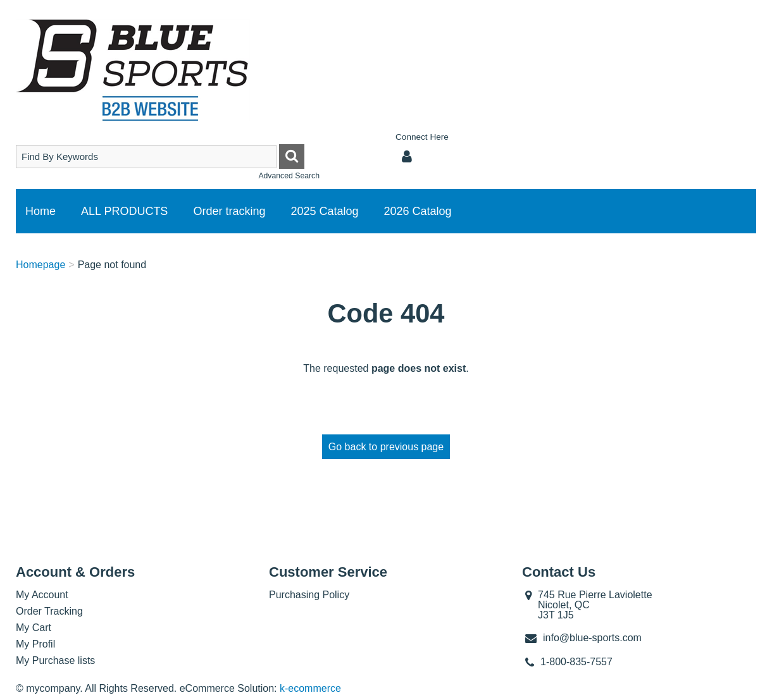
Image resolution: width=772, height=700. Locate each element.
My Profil (35, 644)
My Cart (34, 628)
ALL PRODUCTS (124, 211)
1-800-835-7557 (576, 662)
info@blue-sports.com (592, 638)
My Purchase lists (55, 660)
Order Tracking (49, 611)
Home (40, 211)
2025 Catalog (324, 211)
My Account (42, 595)
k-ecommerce (310, 688)
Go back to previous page (386, 447)
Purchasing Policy (309, 595)
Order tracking (229, 211)
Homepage (40, 265)
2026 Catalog (418, 211)
